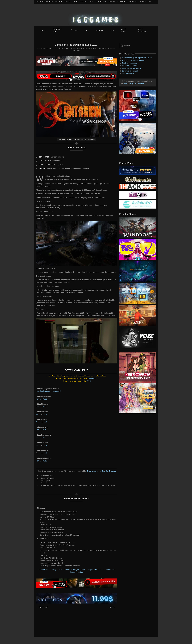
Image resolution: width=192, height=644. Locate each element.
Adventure (71, 48)
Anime (75, 2)
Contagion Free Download (61, 570)
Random (99, 30)
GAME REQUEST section (134, 84)
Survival (133, 2)
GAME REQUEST (142, 30)
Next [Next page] (112, 607)
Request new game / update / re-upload (137, 58)
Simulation (101, 2)
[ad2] (136, 367)
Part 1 (38, 399)
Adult (67, 2)
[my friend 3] (138, 186)
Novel (143, 2)
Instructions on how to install (101, 471)
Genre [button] (76, 30)
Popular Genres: (44, 2)
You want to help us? (130, 66)
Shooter (111, 48)
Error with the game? (130, 71)
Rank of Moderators (130, 63)
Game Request (93, 378)
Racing (84, 2)
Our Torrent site (128, 73)
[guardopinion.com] (138, 171)
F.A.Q (89, 381)
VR (150, 2)
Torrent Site (58, 30)
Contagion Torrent (109, 570)
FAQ (112, 30)
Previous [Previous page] (43, 607)
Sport (112, 2)
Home (44, 30)
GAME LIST (124, 30)
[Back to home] (96, 15)
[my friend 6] (138, 195)
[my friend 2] (138, 179)
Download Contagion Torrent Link (49, 391)
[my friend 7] (138, 204)
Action (59, 2)
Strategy (122, 2)
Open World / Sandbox (96, 48)
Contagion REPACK (93, 570)
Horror (81, 48)
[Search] (138, 46)
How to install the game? (132, 68)
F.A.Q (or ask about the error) (133, 60)
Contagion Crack (43, 570)
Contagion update (76, 572)
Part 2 (45, 399)
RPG (92, 2)
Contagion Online (78, 570)
